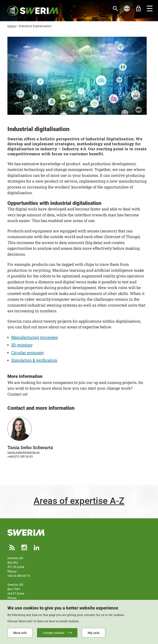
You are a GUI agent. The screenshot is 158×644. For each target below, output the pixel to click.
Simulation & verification (34, 360)
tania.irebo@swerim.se (23, 452)
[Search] (115, 8)
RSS (12, 547)
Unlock (138, 8)
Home (11, 26)
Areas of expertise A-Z (79, 501)
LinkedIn (36, 547)
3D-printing (22, 345)
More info (20, 633)
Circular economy (28, 353)
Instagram (24, 547)
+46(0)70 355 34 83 (20, 456)
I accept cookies (54, 633)
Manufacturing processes (34, 337)
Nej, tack (94, 633)
